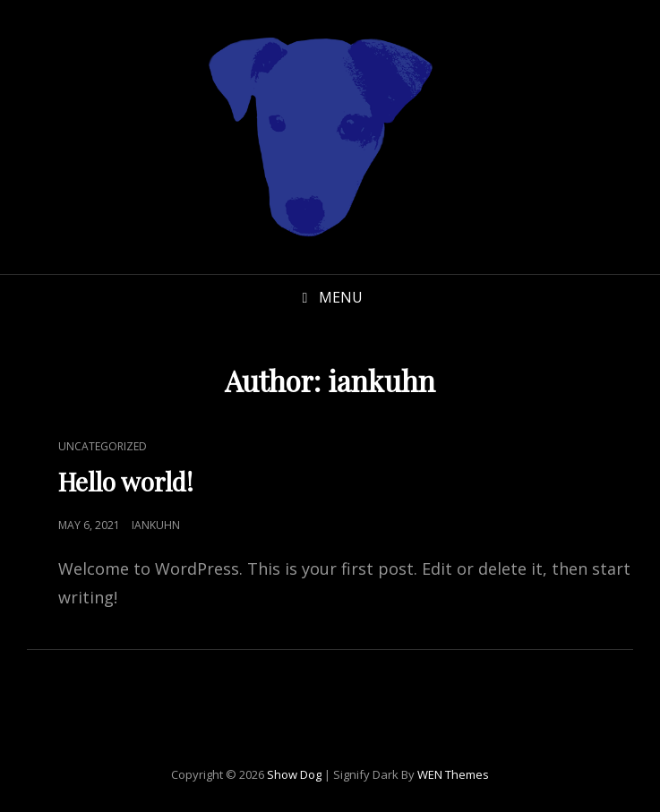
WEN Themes (453, 774)
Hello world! (126, 481)
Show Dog (294, 774)
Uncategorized (103, 446)
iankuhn (156, 525)
